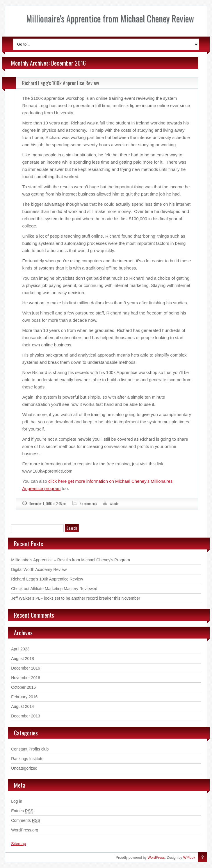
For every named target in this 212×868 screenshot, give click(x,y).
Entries (22, 811)
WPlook (189, 858)
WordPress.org (25, 830)
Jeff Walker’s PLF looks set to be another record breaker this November (76, 598)
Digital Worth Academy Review (39, 569)
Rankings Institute (27, 759)
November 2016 (26, 678)
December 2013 (26, 716)
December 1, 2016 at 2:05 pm (48, 504)
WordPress (156, 858)
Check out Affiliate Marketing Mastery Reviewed (54, 589)
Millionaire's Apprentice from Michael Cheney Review (110, 18)
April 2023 (20, 649)
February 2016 (24, 697)
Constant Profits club (30, 749)
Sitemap (18, 844)
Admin (114, 504)
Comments (26, 821)
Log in (17, 801)
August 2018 (23, 659)
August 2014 (23, 706)
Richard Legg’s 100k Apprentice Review (61, 83)
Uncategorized (24, 768)
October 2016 (23, 687)
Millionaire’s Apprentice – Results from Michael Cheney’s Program (71, 560)
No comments (88, 504)
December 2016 (26, 668)
